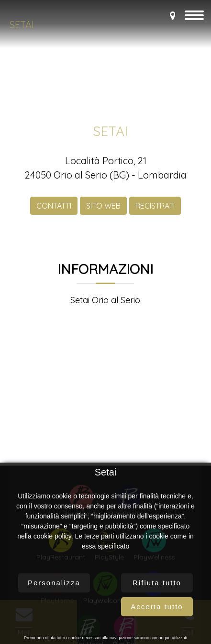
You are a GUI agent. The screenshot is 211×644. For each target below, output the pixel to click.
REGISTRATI (155, 209)
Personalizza (54, 583)
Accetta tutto (157, 607)
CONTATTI (54, 209)
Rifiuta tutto (157, 583)
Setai (22, 25)
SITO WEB (103, 209)
